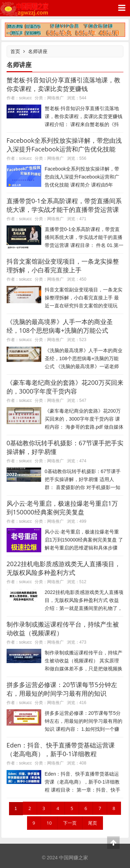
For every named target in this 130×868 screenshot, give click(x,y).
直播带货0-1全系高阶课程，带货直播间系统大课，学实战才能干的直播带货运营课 (64, 205)
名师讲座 (38, 51)
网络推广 (55, 98)
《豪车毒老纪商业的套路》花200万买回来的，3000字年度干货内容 (65, 387)
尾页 (93, 823)
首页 (15, 51)
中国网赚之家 (24, 8)
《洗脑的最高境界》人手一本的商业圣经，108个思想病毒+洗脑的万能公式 (60, 326)
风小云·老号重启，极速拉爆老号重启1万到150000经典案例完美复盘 (62, 508)
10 (49, 823)
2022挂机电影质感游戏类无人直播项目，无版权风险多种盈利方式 (64, 568)
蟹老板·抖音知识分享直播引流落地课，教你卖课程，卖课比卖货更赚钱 (64, 84)
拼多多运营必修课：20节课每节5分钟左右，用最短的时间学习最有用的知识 (62, 689)
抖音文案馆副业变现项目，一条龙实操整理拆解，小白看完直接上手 (63, 266)
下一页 (70, 823)
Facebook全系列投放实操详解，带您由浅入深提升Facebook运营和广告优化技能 (64, 145)
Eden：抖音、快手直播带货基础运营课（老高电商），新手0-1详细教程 (61, 749)
